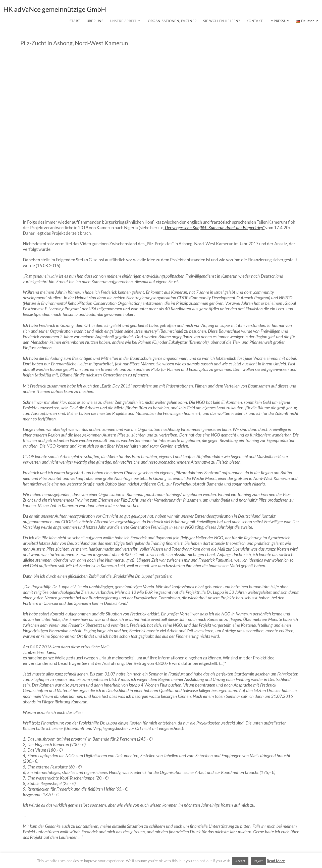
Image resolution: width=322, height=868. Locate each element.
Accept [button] (240, 861)
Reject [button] (258, 861)
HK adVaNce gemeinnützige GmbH (55, 9)
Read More (276, 861)
